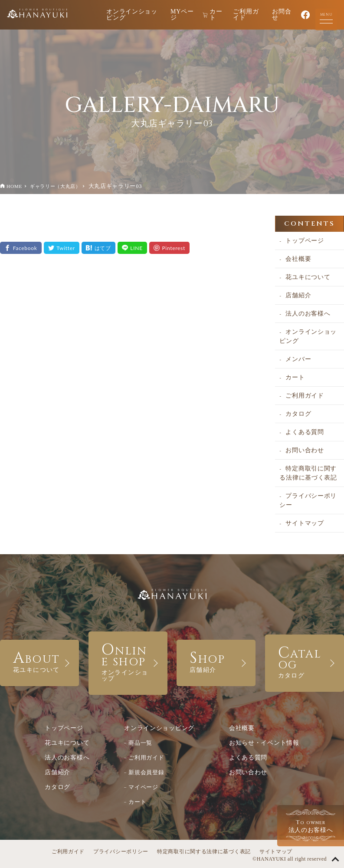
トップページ (305, 241)
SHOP (216, 661)
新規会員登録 (146, 772)
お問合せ (282, 15)
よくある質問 (305, 432)
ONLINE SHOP (128, 661)
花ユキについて (308, 277)
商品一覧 (140, 743)
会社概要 (298, 259)
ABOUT (39, 661)
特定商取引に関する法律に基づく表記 (308, 473)
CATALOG (305, 661)
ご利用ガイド (246, 15)
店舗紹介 (298, 295)
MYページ (182, 15)
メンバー (298, 359)
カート (213, 15)
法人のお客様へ (308, 314)
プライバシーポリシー (308, 500)
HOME (14, 186)
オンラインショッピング (132, 15)
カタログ (298, 414)
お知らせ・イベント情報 (264, 743)
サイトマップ (305, 523)
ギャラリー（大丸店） (55, 186)
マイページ (143, 787)
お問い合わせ (305, 450)
